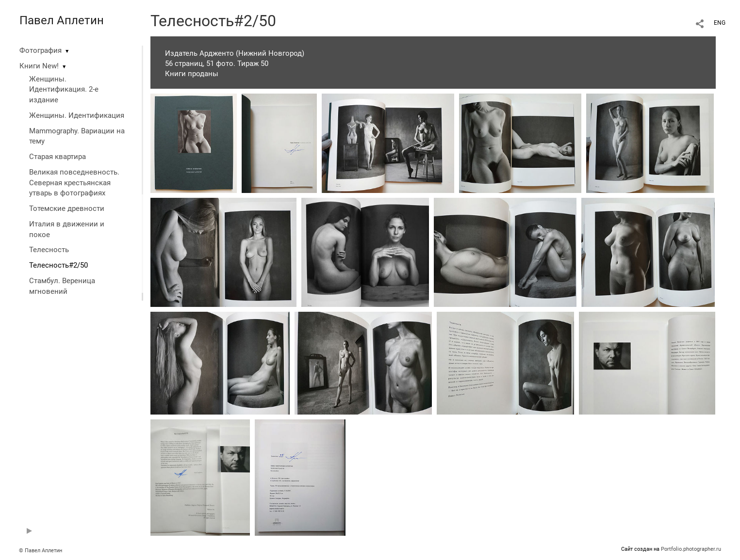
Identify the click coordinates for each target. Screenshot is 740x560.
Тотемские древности (67, 208)
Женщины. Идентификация (77, 115)
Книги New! (39, 66)
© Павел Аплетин (41, 551)
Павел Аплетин (62, 20)
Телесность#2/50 (58, 265)
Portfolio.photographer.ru (691, 549)
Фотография (41, 50)
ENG (720, 23)
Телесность (49, 250)
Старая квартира (58, 157)
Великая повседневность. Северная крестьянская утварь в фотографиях (74, 183)
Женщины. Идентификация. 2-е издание (64, 90)
